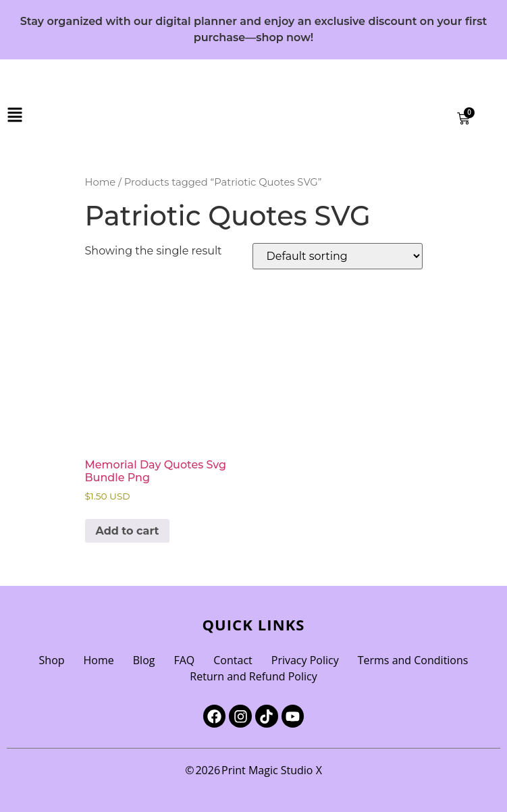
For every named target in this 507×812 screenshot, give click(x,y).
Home (101, 182)
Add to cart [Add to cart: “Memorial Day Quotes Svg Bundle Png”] (128, 531)
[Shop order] (338, 256)
